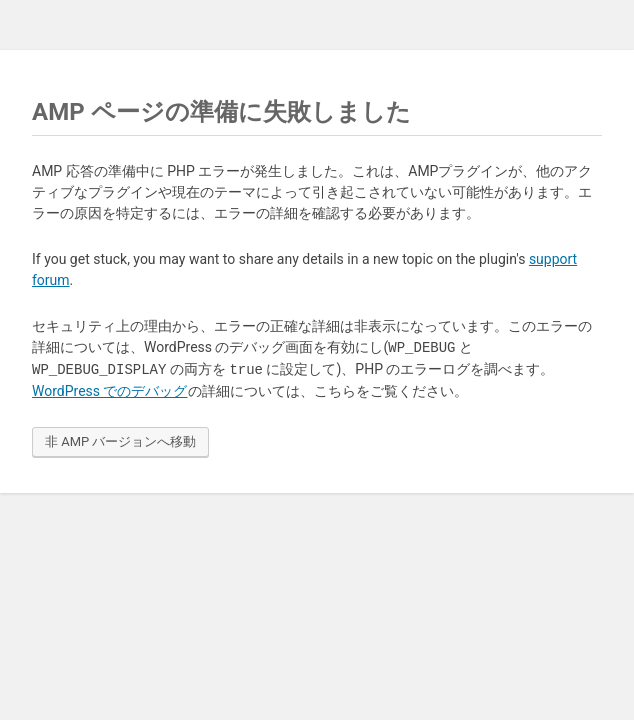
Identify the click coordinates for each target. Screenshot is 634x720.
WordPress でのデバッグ (110, 391)
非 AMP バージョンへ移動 (120, 441)
